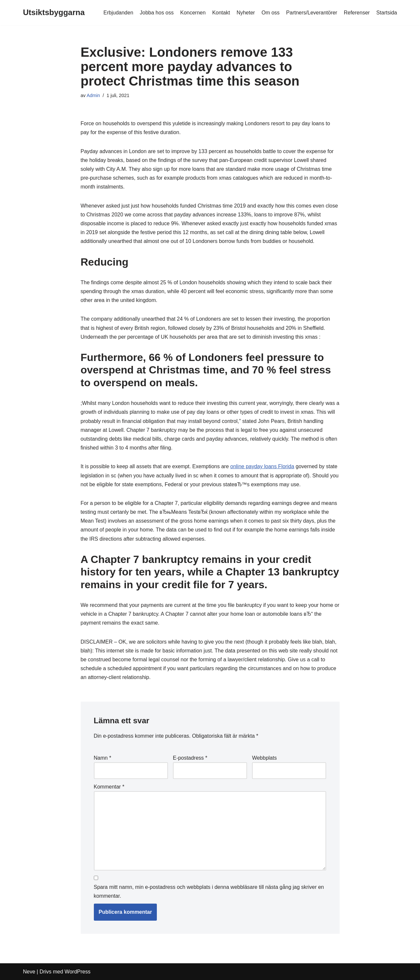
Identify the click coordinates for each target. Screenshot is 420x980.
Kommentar (109, 787)
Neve (29, 972)
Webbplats (264, 758)
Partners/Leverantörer (312, 13)
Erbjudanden (118, 13)
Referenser (357, 13)
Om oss (271, 13)
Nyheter (246, 13)
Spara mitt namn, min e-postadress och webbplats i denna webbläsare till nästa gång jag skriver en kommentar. (209, 891)
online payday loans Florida (262, 466)
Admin (93, 95)
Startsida (387, 13)
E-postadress (190, 758)
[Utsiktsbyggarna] (54, 13)
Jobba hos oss (157, 13)
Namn (103, 758)
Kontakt (221, 13)
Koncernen (193, 13)
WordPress (78, 972)
